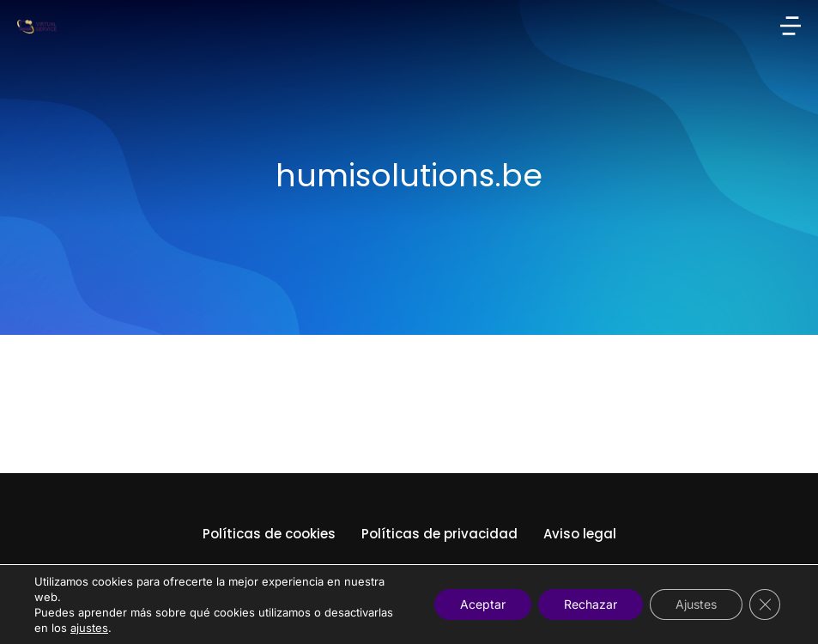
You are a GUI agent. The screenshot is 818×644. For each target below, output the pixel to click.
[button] (791, 26)
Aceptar (483, 604)
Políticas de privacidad (439, 534)
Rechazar (591, 604)
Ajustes (696, 604)
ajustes (89, 628)
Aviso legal (580, 534)
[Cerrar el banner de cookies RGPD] (765, 605)
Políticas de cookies (269, 534)
